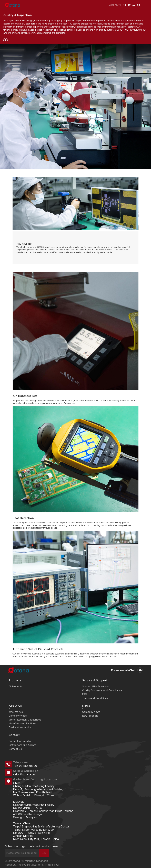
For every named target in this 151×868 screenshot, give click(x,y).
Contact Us (15, 749)
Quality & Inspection (20, 727)
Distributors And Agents (22, 745)
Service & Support (95, 680)
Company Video (18, 716)
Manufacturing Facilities (22, 724)
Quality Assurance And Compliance (102, 690)
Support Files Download (96, 687)
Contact (14, 735)
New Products (90, 716)
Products (15, 680)
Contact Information (20, 741)
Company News (91, 712)
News (86, 706)
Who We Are (16, 712)
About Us (15, 706)
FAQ (85, 694)
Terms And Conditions (95, 698)
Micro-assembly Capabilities (25, 720)
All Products (15, 687)
